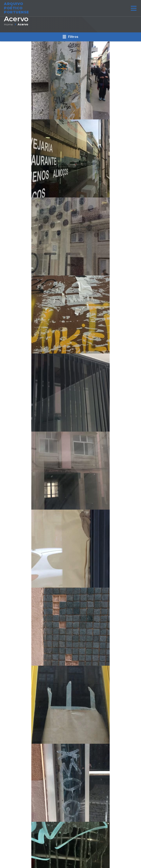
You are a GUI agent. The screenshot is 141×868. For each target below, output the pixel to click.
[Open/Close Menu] (134, 7)
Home (8, 24)
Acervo (16, 19)
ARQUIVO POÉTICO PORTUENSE (16, 7)
